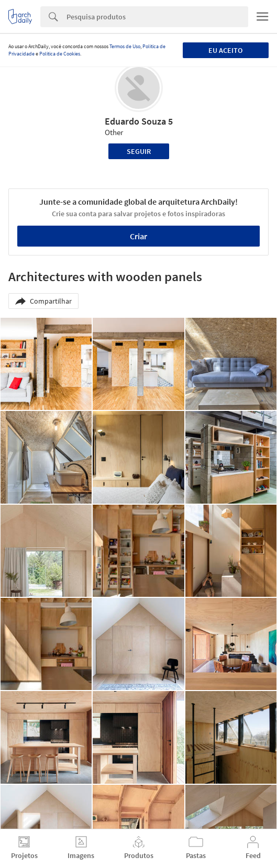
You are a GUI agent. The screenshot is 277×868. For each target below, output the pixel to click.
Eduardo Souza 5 (139, 121)
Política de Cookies (60, 54)
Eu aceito (225, 50)
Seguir (139, 151)
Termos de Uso (125, 46)
